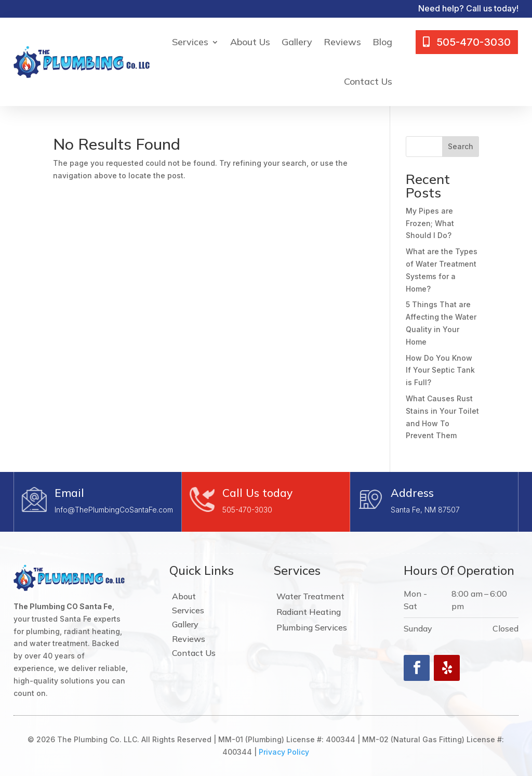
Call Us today (257, 493)
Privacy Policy (284, 752)
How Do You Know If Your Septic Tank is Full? (440, 370)
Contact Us (368, 81)
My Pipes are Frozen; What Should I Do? (430, 223)
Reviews (342, 42)
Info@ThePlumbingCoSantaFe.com (114, 510)
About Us (250, 42)
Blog (382, 42)
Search (461, 146)
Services (190, 42)
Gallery (297, 42)
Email (69, 493)
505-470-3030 (247, 510)
